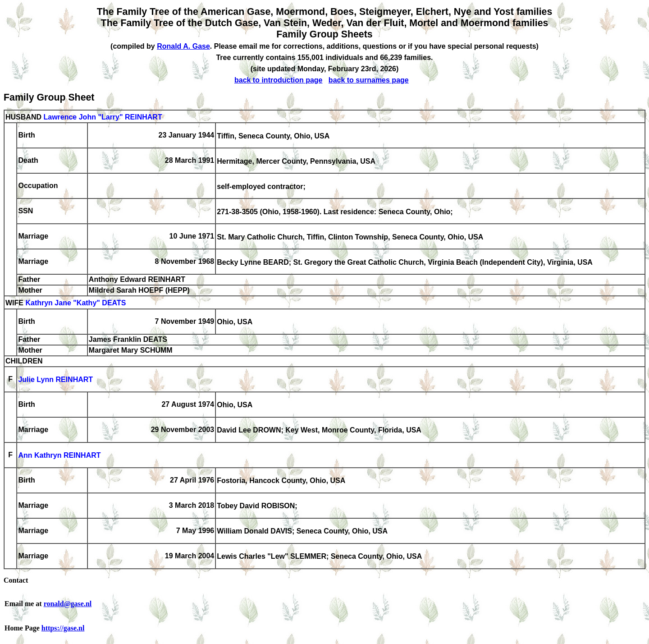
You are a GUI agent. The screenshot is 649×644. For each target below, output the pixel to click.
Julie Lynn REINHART (55, 380)
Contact (16, 580)
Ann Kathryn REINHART (59, 456)
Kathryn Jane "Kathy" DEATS (75, 303)
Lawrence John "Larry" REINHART (103, 117)
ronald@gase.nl (68, 604)
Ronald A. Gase (183, 46)
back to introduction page (279, 80)
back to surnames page (369, 80)
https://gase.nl (63, 628)
